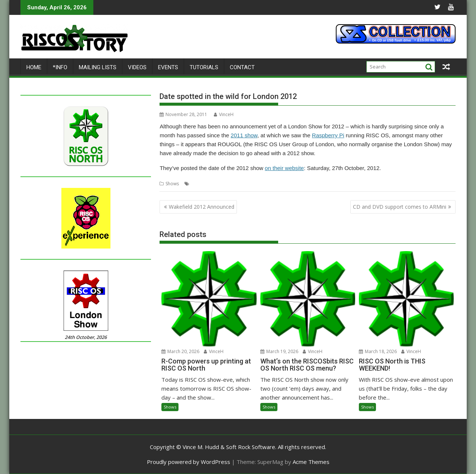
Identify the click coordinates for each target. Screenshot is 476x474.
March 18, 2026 (378, 351)
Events (168, 67)
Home (34, 67)
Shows (172, 184)
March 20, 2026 (180, 351)
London (199, 184)
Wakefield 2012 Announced (202, 207)
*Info (60, 67)
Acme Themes (311, 462)
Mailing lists (98, 67)
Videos (137, 67)
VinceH (224, 114)
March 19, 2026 (279, 351)
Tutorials (204, 67)
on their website (284, 168)
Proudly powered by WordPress (189, 462)
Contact (242, 67)
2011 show (244, 135)
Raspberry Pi (328, 135)
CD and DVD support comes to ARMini (400, 207)
